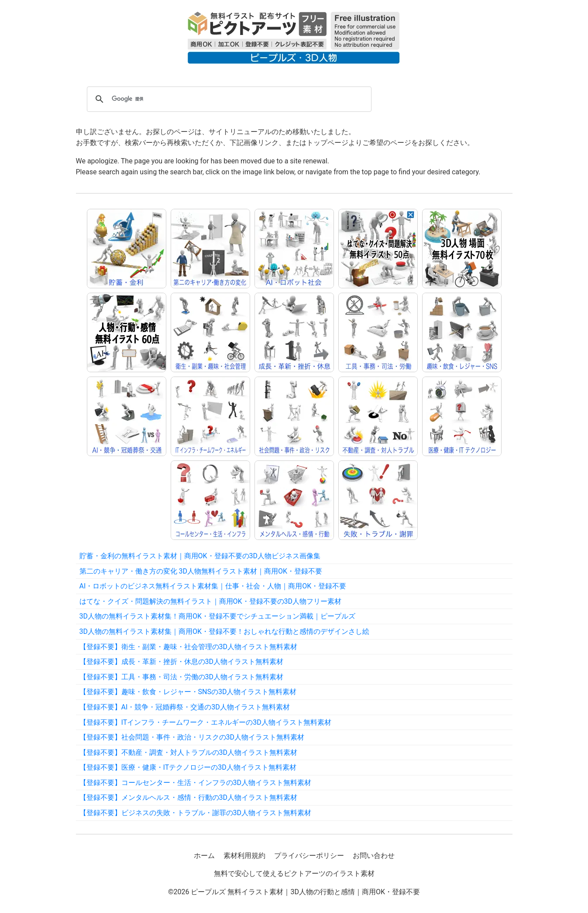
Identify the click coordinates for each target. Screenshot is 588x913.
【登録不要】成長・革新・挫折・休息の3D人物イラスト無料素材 (182, 662)
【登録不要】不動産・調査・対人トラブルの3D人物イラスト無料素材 (189, 752)
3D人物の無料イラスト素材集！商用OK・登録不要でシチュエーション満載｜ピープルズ (218, 616)
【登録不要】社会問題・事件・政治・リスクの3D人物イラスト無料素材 (192, 737)
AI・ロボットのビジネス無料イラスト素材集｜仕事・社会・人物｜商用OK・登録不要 (213, 586)
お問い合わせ (374, 856)
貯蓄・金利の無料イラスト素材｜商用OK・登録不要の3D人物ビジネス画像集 (200, 556)
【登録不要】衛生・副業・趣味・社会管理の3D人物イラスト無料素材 (189, 647)
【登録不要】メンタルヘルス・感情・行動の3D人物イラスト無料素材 (189, 797)
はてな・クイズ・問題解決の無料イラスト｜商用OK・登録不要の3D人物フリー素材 (211, 601)
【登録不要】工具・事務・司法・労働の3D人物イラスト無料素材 (182, 677)
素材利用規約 (244, 856)
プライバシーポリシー (309, 856)
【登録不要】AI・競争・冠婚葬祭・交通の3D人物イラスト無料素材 (185, 707)
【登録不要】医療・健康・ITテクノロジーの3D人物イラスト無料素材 (188, 767)
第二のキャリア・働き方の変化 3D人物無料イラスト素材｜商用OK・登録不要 (201, 571)
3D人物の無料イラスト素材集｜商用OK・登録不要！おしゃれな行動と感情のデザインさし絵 (225, 631)
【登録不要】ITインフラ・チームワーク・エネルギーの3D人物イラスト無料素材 (205, 722)
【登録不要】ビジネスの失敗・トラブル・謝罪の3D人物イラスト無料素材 (196, 813)
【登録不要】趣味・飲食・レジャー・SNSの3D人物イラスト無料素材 (188, 692)
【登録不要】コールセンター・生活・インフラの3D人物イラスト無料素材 (196, 783)
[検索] (228, 99)
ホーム (204, 856)
